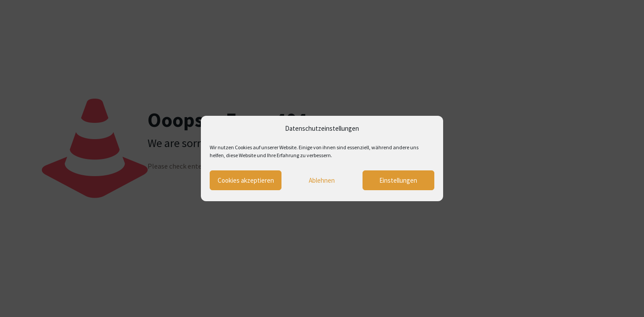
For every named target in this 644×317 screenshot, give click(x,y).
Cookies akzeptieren (246, 180)
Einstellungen (398, 180)
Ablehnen (322, 180)
